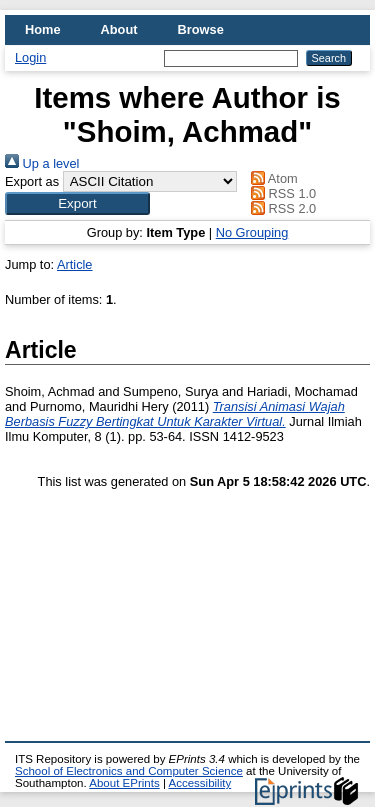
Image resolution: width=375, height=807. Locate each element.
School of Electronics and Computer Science (129, 771)
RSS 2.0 (281, 208)
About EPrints (124, 783)
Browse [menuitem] (201, 29)
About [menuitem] (119, 29)
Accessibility (199, 783)
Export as (32, 181)
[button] (77, 203)
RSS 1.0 (281, 193)
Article (75, 264)
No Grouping (252, 232)
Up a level (42, 163)
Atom (271, 178)
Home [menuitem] (43, 29)
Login (30, 57)
